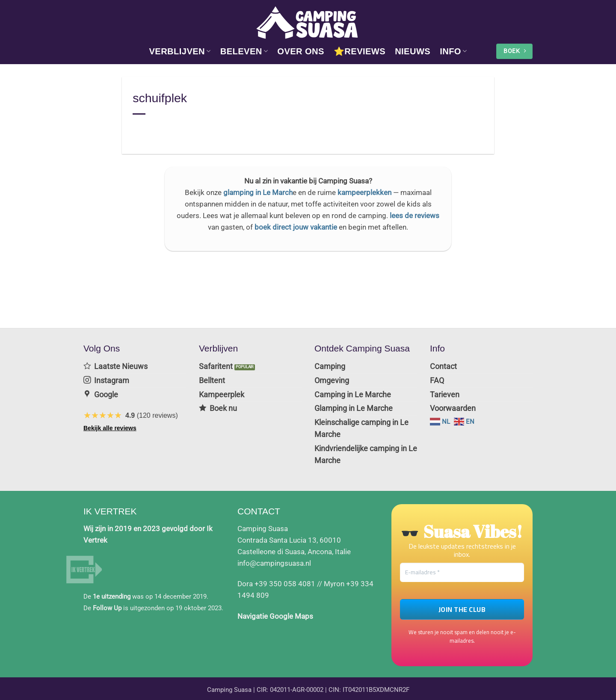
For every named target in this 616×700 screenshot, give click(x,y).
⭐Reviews (360, 51)
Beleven (244, 51)
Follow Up (107, 603)
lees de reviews (415, 216)
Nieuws (413, 51)
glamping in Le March (258, 192)
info (453, 51)
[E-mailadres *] (462, 568)
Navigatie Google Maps (275, 611)
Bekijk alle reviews (110, 426)
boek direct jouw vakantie (296, 227)
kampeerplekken (364, 192)
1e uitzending (112, 592)
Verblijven (180, 51)
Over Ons (301, 51)
